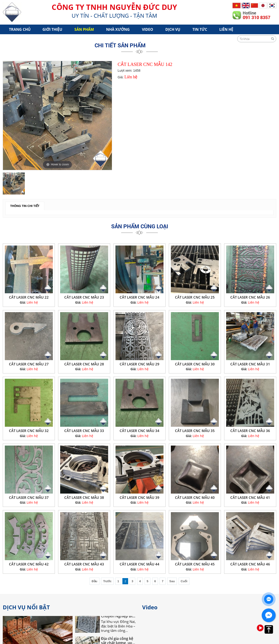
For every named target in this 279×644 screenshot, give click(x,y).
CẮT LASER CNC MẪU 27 (29, 364)
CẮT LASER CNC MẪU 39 (139, 497)
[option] (57, 116)
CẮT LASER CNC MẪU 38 (84, 497)
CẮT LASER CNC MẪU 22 (29, 297)
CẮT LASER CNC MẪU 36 (250, 431)
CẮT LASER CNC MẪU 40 (195, 497)
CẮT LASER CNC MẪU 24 (139, 297)
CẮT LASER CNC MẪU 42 (29, 564)
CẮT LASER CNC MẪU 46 (250, 564)
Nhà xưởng (118, 29)
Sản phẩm (84, 29)
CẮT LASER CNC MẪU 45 (195, 564)
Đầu (94, 581)
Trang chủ (20, 29)
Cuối (184, 581)
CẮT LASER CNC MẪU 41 (250, 497)
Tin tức (200, 29)
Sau (172, 581)
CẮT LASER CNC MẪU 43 (84, 564)
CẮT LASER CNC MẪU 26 (250, 297)
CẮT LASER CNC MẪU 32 (29, 431)
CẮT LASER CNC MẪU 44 (139, 564)
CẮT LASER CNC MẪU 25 (195, 297)
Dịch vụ (173, 29)
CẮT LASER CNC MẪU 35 (195, 431)
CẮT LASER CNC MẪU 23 (84, 297)
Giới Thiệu (52, 29)
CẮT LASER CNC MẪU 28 (84, 364)
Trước (107, 581)
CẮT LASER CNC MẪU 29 (139, 364)
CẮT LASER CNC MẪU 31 (250, 364)
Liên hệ (226, 29)
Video (148, 29)
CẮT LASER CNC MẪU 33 (84, 431)
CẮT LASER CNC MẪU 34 (139, 431)
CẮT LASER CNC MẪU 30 (195, 364)
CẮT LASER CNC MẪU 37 (29, 497)
